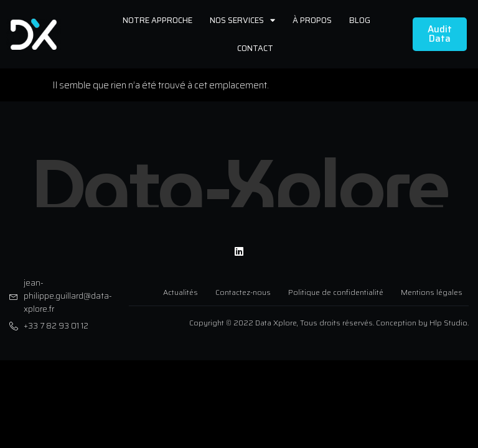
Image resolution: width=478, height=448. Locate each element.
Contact (255, 48)
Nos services (242, 20)
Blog (360, 20)
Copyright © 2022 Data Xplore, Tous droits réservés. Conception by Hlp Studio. (329, 319)
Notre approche (157, 20)
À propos (312, 20)
